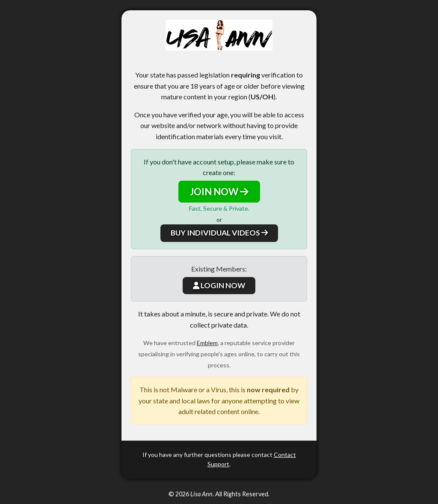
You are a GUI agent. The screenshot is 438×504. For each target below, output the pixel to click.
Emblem (207, 343)
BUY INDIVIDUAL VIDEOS (219, 233)
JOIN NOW (219, 192)
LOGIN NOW (219, 285)
